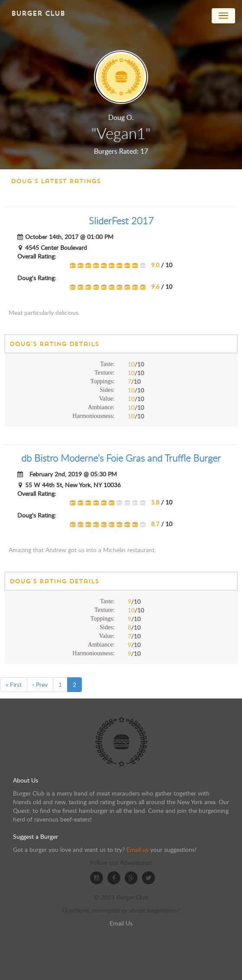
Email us (137, 849)
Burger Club (38, 13)
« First (14, 684)
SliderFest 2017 (121, 221)
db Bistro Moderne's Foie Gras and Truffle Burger (121, 458)
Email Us (121, 923)
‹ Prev (40, 684)
